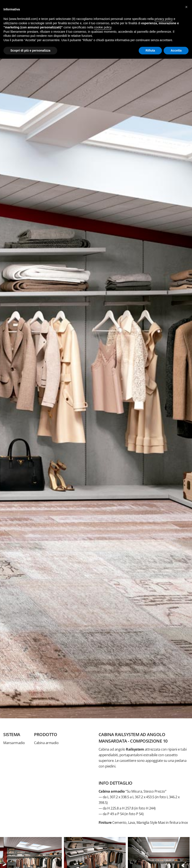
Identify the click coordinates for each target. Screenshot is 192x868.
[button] (186, 7)
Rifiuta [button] (150, 50)
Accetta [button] (176, 50)
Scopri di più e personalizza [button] (30, 50)
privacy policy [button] (164, 19)
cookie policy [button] (103, 27)
